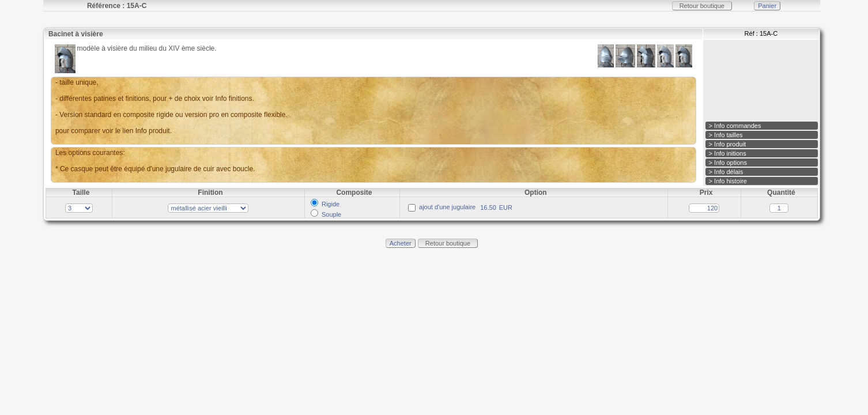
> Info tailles (726, 135)
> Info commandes (735, 126)
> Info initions (728, 153)
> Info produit (728, 144)
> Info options (728, 163)
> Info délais (726, 172)
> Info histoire (728, 181)
